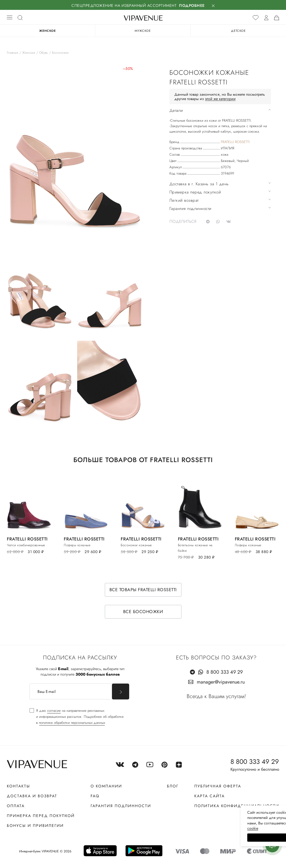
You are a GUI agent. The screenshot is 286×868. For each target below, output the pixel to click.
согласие (54, 711)
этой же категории (220, 99)
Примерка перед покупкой (41, 816)
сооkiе (178, 828)
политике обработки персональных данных (72, 723)
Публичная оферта (218, 786)
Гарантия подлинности (121, 806)
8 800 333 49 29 (225, 672)
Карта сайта (210, 796)
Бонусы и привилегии (35, 826)
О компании (106, 786)
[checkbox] (77, 717)
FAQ (95, 796)
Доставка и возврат (32, 796)
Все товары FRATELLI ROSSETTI (143, 590)
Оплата (16, 806)
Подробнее (192, 5)
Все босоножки (143, 612)
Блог (173, 786)
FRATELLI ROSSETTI (235, 142)
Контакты (18, 786)
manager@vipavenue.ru (221, 682)
